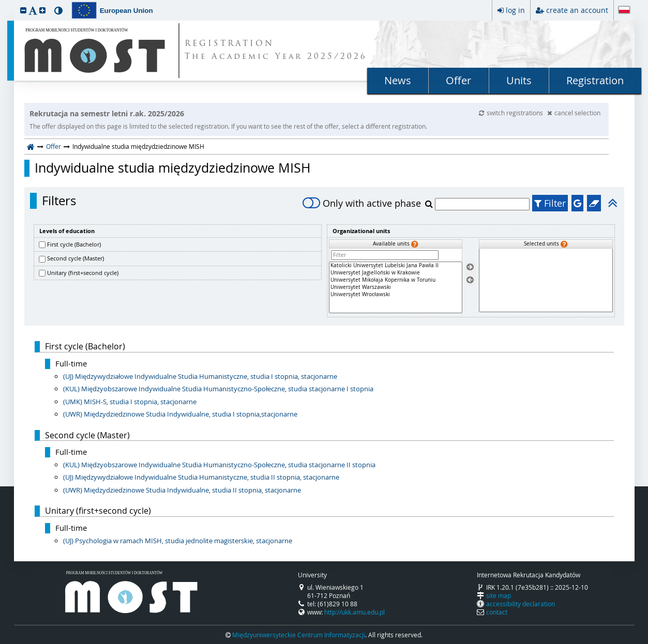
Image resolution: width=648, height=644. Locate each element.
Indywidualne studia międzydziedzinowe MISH (172, 168)
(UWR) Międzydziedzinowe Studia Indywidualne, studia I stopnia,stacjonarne (180, 414)
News (398, 80)
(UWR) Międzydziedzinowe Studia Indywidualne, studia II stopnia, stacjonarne (182, 490)
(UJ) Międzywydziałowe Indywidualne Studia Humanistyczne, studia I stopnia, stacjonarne (200, 376)
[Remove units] (470, 280)
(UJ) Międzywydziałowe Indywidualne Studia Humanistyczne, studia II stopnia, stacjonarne (201, 477)
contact (497, 612)
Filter (550, 203)
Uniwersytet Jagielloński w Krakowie (396, 273)
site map (499, 595)
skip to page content (3, 3)
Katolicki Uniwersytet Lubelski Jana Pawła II (396, 266)
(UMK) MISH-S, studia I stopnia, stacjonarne (130, 402)
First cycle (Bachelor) (74, 244)
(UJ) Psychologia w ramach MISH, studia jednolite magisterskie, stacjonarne (178, 541)
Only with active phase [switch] (362, 203)
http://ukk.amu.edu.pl (355, 612)
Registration (595, 80)
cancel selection (574, 113)
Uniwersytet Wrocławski (396, 295)
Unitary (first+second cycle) (83, 273)
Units (519, 80)
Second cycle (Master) (76, 258)
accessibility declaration (521, 604)
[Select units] (470, 267)
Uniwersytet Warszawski (396, 287)
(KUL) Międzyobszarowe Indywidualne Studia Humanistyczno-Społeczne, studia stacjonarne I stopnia (218, 389)
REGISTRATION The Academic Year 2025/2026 (276, 51)
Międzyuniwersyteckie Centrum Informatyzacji (299, 635)
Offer (458, 80)
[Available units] (396, 287)
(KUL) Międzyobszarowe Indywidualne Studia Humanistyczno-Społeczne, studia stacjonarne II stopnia (219, 465)
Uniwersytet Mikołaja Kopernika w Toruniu (396, 280)
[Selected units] (546, 280)
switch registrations (512, 113)
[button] (23, 10)
